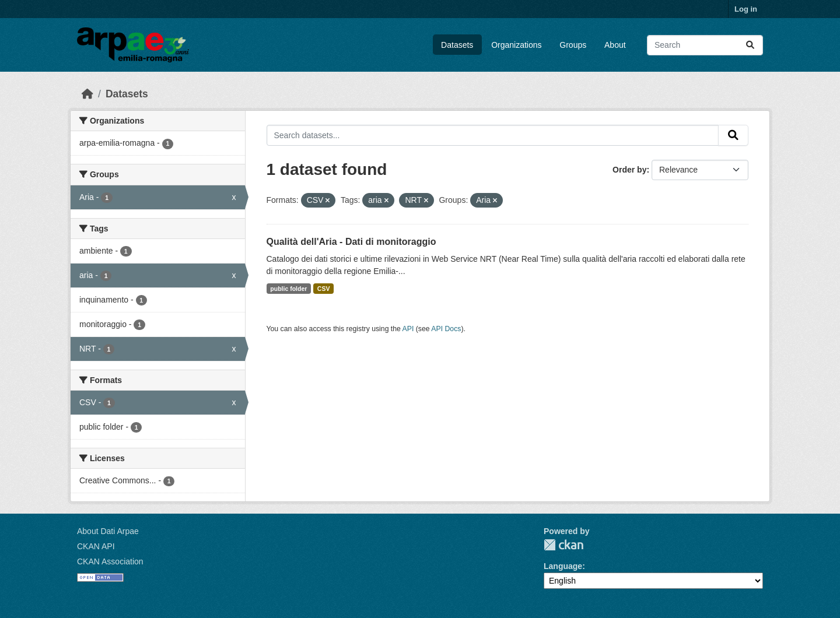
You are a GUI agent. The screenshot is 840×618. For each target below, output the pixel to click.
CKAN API (96, 546)
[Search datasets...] (705, 45)
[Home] (87, 94)
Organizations (516, 45)
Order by (629, 170)
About (615, 45)
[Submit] (750, 45)
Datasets (457, 45)
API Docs (446, 329)
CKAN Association (110, 561)
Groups (573, 45)
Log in (746, 9)
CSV (324, 289)
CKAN (563, 545)
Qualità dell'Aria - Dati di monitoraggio (351, 242)
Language (563, 566)
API (408, 329)
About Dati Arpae (108, 531)
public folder (288, 289)
